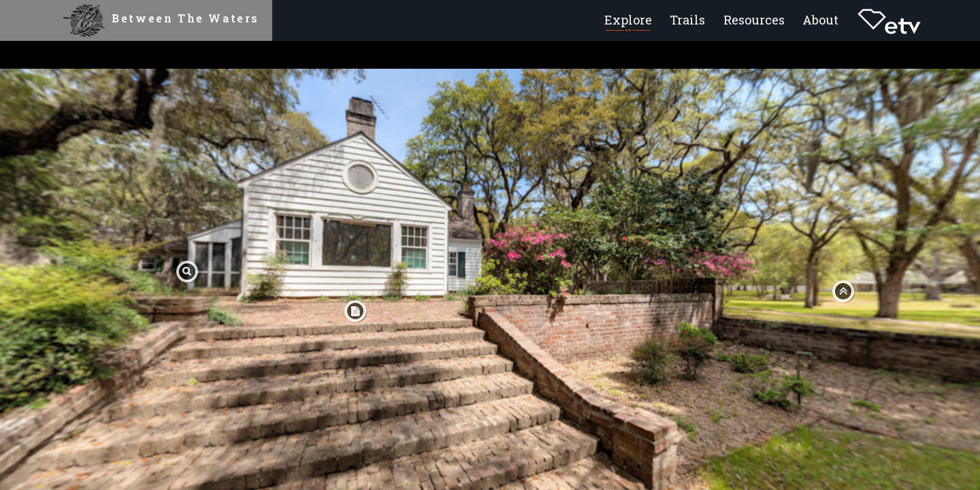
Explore (628, 20)
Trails (687, 20)
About (820, 20)
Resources (754, 20)
